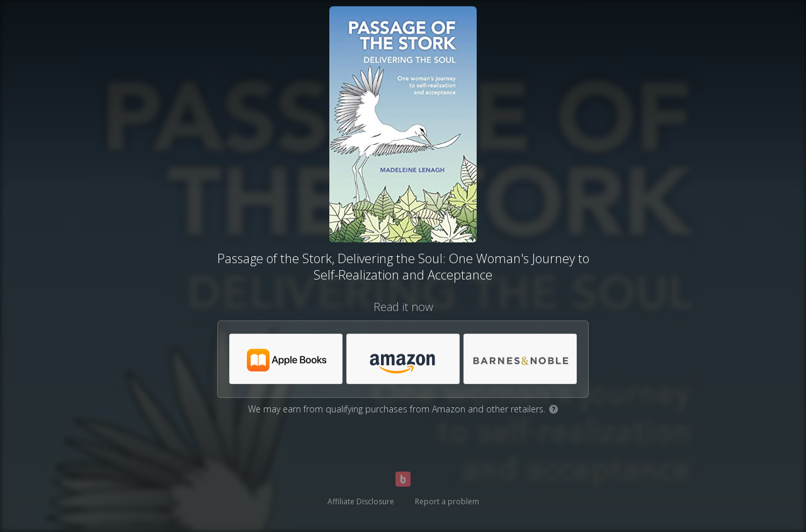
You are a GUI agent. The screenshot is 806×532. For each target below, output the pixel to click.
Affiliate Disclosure (361, 501)
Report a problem (447, 501)
